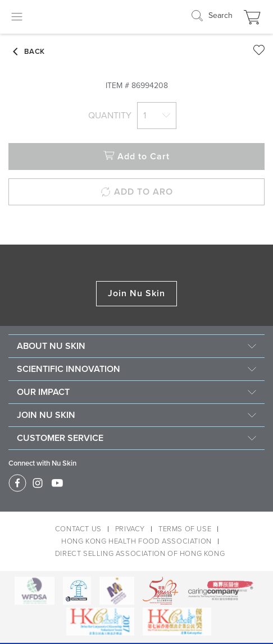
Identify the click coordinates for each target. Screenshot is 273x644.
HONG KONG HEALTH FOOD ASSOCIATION (136, 541)
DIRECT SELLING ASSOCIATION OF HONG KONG (140, 554)
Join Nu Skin (137, 293)
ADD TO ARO (137, 192)
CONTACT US (78, 529)
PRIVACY (130, 529)
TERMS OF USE (185, 529)
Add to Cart (137, 157)
